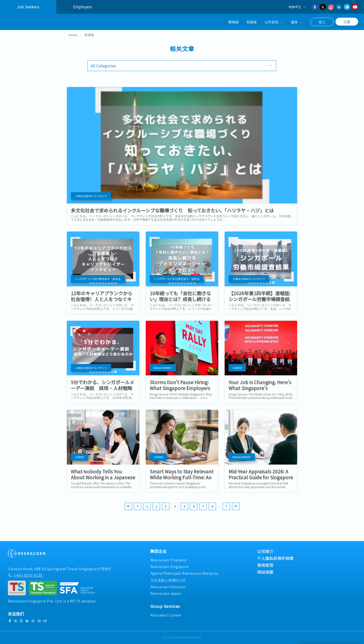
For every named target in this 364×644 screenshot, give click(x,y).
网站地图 (265, 572)
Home (73, 40)
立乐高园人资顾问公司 (168, 580)
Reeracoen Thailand (168, 560)
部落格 (252, 22)
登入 (322, 22)
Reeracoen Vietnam (168, 587)
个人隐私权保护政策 (275, 558)
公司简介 (265, 551)
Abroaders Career (166, 615)
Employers (83, 7)
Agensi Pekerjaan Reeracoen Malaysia (184, 573)
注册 (347, 22)
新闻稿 (233, 22)
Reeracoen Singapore (170, 566)
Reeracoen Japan (166, 593)
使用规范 (265, 565)
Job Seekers (28, 7)
